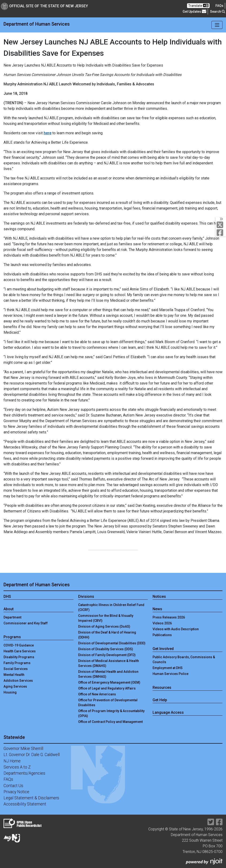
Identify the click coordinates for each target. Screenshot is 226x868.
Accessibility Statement (25, 804)
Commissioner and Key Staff (26, 623)
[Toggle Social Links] (221, 219)
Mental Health (14, 675)
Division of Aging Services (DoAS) (104, 626)
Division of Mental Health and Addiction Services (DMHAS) (108, 674)
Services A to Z (17, 767)
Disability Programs (19, 657)
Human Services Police (170, 674)
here (48, 133)
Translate (198, 6)
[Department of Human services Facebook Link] (221, 233)
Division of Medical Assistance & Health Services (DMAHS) (109, 663)
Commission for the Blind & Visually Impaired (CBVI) (106, 618)
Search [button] (218, 12)
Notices (159, 597)
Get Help (160, 700)
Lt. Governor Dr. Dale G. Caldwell (32, 755)
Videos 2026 (162, 623)
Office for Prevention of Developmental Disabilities (108, 703)
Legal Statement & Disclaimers (31, 798)
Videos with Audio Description (176, 629)
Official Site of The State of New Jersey (44, 6)
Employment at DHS (168, 668)
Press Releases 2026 (169, 617)
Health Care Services (20, 651)
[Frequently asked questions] (219, 6)
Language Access (168, 712)
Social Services (16, 669)
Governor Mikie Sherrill (23, 749)
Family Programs (17, 663)
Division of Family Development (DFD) (107, 655)
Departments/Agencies (24, 773)
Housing (10, 692)
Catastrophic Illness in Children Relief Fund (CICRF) (111, 607)
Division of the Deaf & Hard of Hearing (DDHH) (107, 635)
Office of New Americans (97, 694)
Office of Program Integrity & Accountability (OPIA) (111, 713)
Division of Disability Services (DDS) (106, 649)
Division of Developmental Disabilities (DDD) (112, 643)
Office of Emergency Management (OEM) (109, 682)
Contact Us (13, 786)
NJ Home (12, 761)
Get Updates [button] (194, 11)
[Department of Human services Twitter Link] (221, 225)
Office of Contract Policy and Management (110, 722)
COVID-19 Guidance (19, 645)
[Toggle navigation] (217, 25)
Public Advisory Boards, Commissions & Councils (184, 660)
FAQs (8, 779)
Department (12, 617)
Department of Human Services (37, 24)
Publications (162, 635)
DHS (7, 597)
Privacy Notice (16, 792)
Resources (162, 688)
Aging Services (15, 686)
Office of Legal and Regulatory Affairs (107, 688)
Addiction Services (18, 681)
